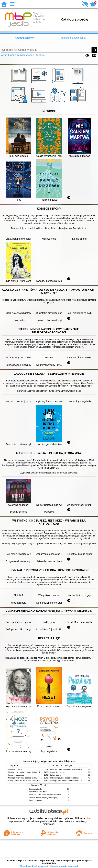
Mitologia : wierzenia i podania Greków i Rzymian (27, 772)
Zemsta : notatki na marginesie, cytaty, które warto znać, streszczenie (56, 798)
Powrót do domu (35, 800)
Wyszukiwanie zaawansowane (17, 55)
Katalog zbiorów (24, 38)
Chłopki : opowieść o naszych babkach (65, 778)
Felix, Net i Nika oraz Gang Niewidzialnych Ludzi (69, 769)
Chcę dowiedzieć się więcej (34, 866)
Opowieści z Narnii (15, 769)
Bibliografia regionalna (73, 38)
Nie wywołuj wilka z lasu (38, 792)
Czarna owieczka (36, 789)
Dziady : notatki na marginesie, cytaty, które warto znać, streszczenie (34, 781)
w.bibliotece (80, 818)
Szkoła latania (56, 775)
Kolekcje (40, 55)
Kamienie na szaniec (16, 775)
